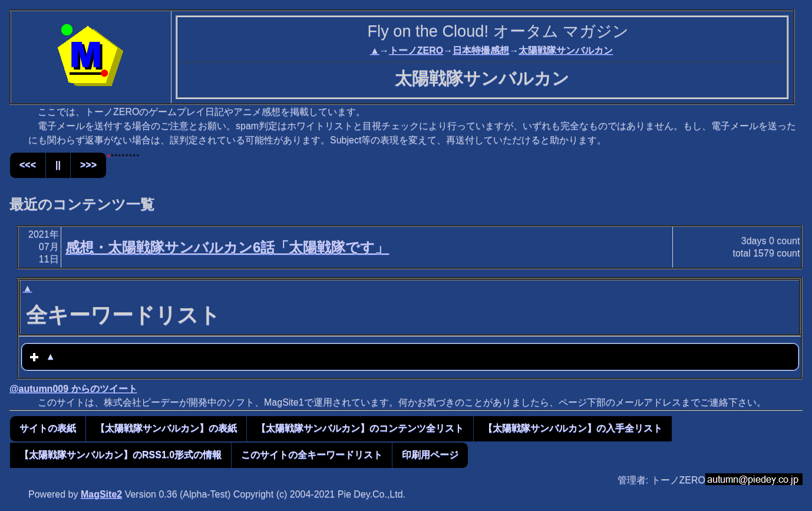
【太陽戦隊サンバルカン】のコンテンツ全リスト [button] (360, 428)
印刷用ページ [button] (430, 455)
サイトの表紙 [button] (48, 428)
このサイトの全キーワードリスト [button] (312, 455)
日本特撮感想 (481, 50)
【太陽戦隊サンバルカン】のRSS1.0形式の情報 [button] (121, 455)
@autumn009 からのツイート (73, 389)
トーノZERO (416, 50)
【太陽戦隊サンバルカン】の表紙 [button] (166, 428)
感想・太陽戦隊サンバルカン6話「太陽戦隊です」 (227, 247)
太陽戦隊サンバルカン (566, 50)
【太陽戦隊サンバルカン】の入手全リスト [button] (573, 428)
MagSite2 (101, 494)
